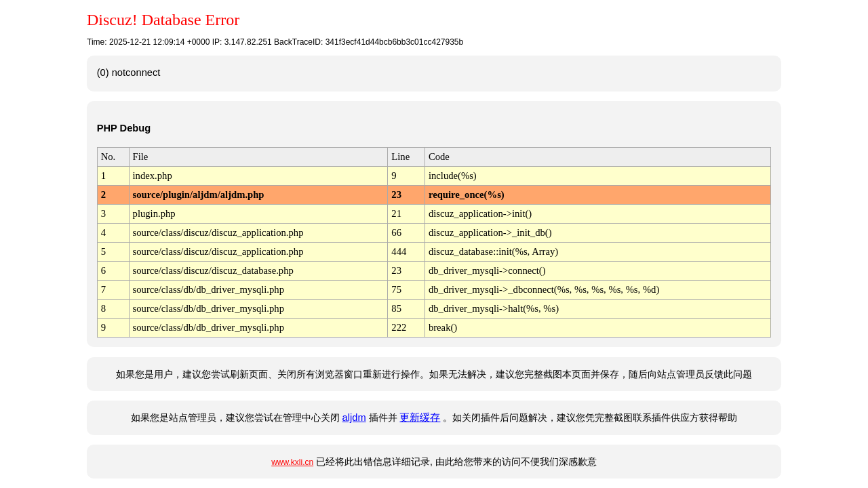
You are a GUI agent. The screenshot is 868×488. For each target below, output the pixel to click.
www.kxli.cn (292, 462)
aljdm (354, 418)
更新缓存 (420, 418)
